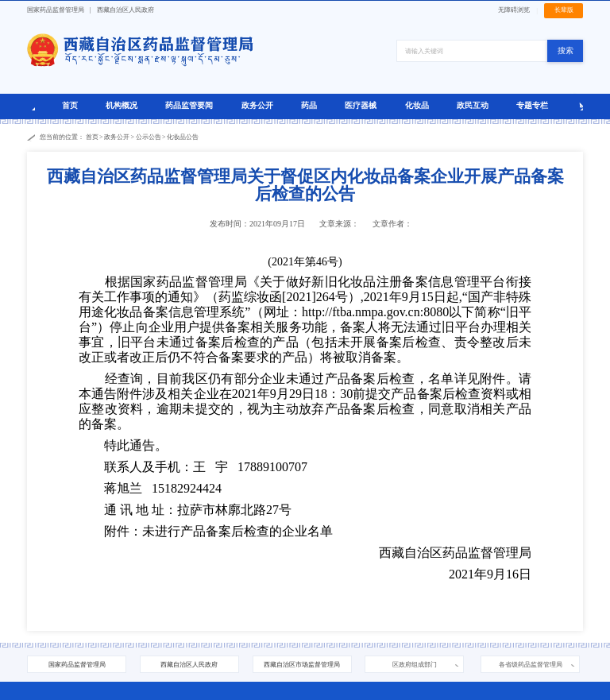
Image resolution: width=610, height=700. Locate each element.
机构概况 (122, 105)
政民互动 (473, 105)
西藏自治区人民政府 (125, 10)
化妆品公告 (183, 137)
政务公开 (257, 105)
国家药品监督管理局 (56, 10)
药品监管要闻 (189, 105)
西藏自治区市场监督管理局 (302, 665)
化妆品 (417, 105)
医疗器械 (361, 105)
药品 (309, 105)
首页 (70, 105)
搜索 (566, 50)
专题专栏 (532, 105)
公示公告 (149, 137)
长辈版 (564, 10)
